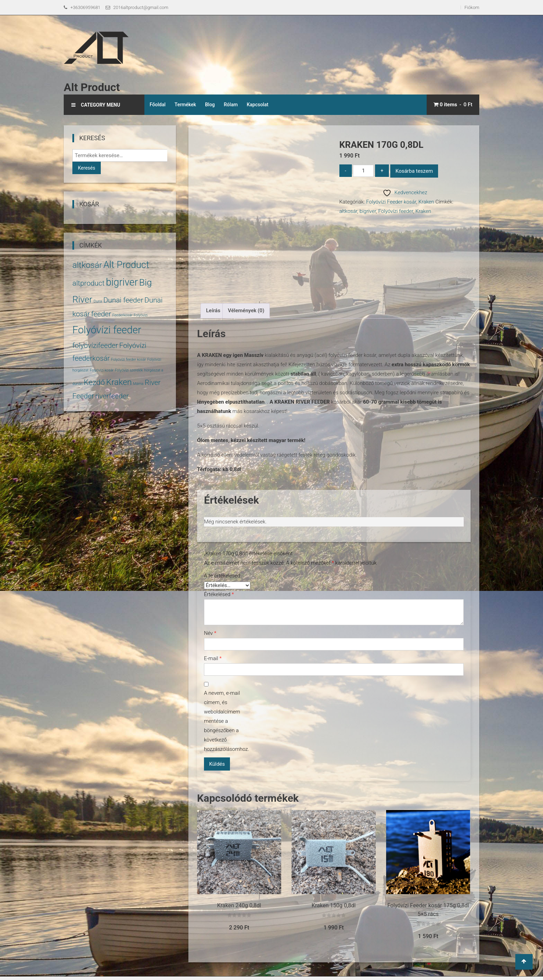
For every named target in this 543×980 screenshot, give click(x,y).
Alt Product (92, 87)
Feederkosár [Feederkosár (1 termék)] (122, 315)
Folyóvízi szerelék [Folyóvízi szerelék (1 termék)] (129, 370)
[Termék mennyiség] (363, 171)
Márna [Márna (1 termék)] (138, 384)
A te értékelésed (222, 576)
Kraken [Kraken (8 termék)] (119, 382)
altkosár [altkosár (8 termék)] (87, 265)
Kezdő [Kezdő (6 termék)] (94, 382)
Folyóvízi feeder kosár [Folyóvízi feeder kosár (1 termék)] (129, 359)
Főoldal (158, 105)
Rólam (231, 105)
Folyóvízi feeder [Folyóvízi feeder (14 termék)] (107, 330)
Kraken (426, 202)
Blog (210, 105)
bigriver (368, 211)
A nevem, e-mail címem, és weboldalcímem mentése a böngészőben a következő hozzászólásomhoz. (225, 721)
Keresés (87, 168)
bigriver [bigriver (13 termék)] (122, 282)
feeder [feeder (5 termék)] (101, 314)
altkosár (348, 211)
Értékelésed (219, 594)
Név (210, 633)
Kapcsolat (257, 105)
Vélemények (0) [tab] (246, 311)
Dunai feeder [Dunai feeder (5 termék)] (123, 300)
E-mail (213, 658)
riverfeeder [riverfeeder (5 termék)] (112, 396)
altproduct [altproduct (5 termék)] (88, 283)
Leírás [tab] (213, 311)
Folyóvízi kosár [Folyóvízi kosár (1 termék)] (102, 370)
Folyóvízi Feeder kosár (391, 202)
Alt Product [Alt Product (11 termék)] (126, 265)
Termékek (185, 105)
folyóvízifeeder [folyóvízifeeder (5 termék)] (95, 345)
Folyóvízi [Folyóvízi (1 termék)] (141, 315)
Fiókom (472, 7)
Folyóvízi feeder (396, 211)
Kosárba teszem (414, 171)
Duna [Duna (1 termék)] (98, 301)
